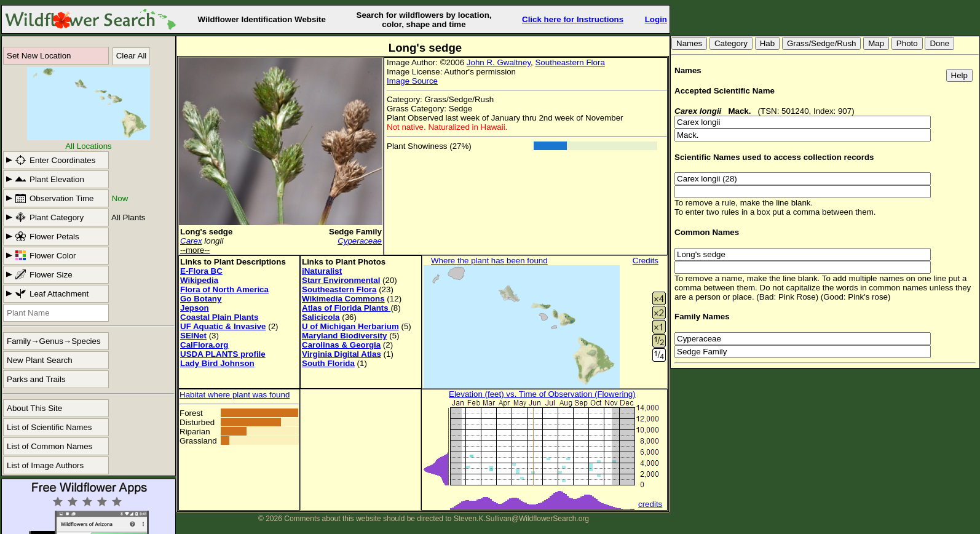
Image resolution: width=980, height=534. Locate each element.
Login (656, 19)
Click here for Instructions (573, 19)
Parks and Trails (36, 379)
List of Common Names (49, 446)
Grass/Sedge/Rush (822, 43)
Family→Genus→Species (54, 341)
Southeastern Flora (570, 62)
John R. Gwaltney (499, 62)
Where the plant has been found (489, 261)
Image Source (412, 81)
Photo (907, 43)
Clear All (132, 56)
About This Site (34, 408)
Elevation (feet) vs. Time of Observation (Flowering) (542, 394)
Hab (767, 43)
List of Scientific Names (49, 427)
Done (939, 43)
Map (876, 43)
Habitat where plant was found (235, 395)
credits (650, 504)
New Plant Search (40, 360)
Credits (646, 261)
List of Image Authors (45, 465)
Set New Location (39, 56)
